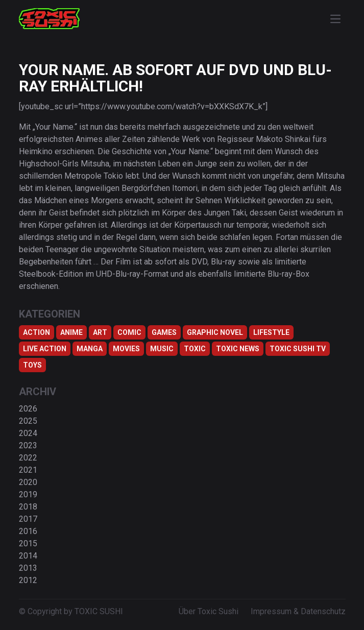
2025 (28, 421)
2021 (28, 470)
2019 (28, 494)
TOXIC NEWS (238, 349)
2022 (28, 458)
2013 (28, 568)
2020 (28, 482)
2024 (28, 433)
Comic (129, 332)
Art (100, 332)
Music (162, 349)
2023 (28, 445)
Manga (90, 349)
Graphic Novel (215, 332)
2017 (28, 519)
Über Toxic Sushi (209, 611)
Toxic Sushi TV (298, 349)
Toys (32, 365)
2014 (28, 556)
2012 (28, 580)
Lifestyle (271, 332)
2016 (28, 531)
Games (164, 332)
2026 (28, 409)
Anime (71, 332)
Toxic (195, 349)
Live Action (45, 349)
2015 (28, 543)
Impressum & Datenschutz (298, 611)
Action (37, 332)
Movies (126, 349)
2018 (28, 507)
